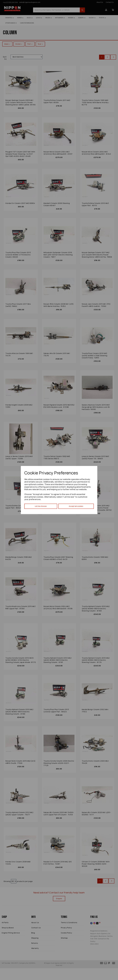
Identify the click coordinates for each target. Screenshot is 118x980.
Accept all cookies (76, 506)
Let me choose (41, 506)
